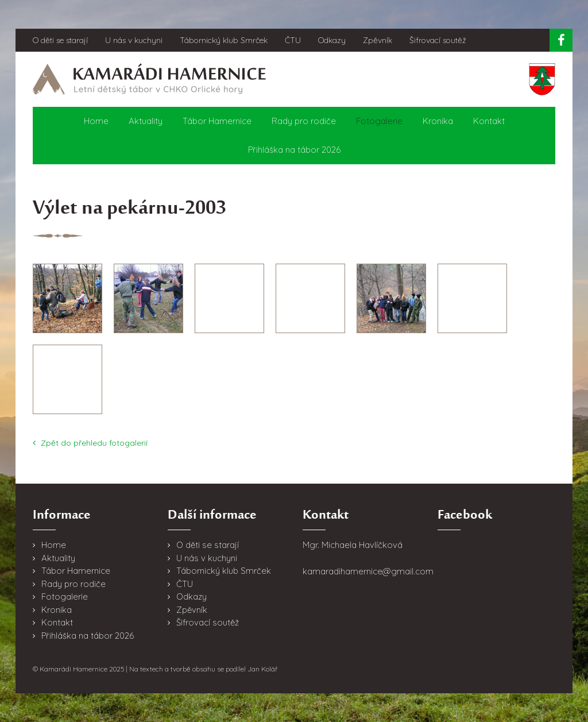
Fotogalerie (379, 121)
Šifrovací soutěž (438, 40)
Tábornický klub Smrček (224, 40)
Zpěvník (378, 40)
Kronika (438, 121)
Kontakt (489, 121)
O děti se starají (60, 40)
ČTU (293, 40)
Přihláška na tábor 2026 (294, 150)
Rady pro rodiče (304, 121)
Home (96, 121)
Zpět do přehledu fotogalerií (90, 443)
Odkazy (332, 40)
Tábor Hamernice (217, 121)
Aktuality (146, 121)
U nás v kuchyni (134, 40)
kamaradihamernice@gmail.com (368, 571)
